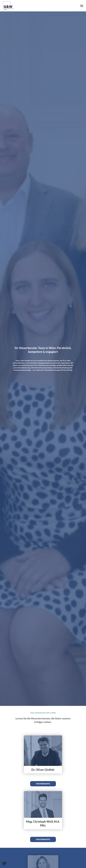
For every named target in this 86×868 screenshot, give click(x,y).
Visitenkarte (43, 784)
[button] (4, 864)
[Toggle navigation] (82, 6)
